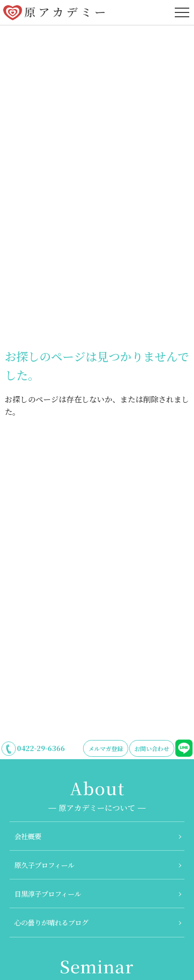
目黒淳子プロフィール (48, 894)
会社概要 (28, 836)
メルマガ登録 (106, 748)
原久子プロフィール (44, 865)
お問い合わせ (152, 748)
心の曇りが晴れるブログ (51, 922)
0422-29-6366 (41, 748)
